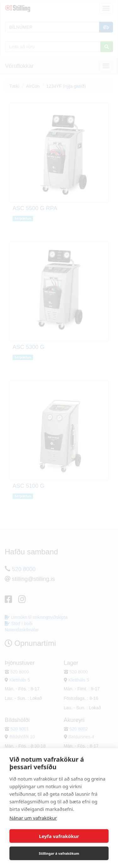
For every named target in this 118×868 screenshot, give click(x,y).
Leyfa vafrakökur (59, 836)
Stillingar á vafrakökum (59, 853)
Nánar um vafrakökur (33, 818)
